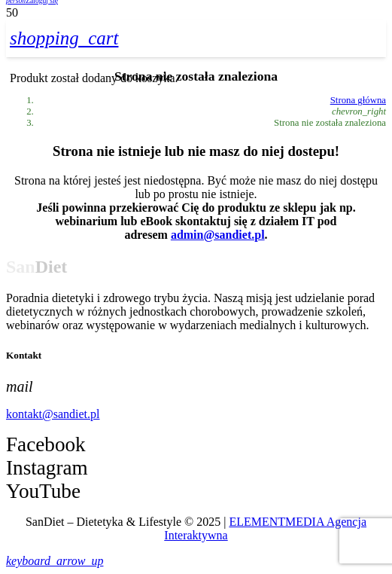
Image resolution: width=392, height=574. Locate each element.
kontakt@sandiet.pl (53, 414)
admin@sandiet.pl (218, 235)
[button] (55, 561)
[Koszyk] (64, 38)
